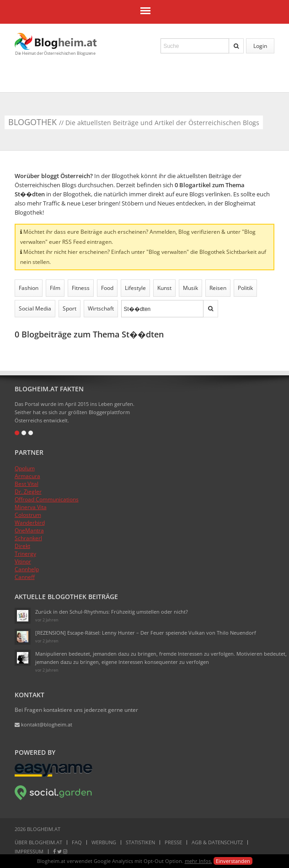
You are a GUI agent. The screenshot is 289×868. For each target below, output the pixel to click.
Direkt (22, 546)
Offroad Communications (47, 499)
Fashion (29, 288)
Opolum (25, 468)
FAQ (77, 842)
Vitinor (23, 561)
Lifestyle (135, 288)
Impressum (29, 851)
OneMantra (29, 530)
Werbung (104, 842)
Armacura (27, 476)
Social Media (35, 308)
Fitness (81, 288)
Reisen (218, 288)
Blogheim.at (56, 41)
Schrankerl (28, 538)
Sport (70, 308)
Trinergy (25, 554)
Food (107, 288)
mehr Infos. (198, 861)
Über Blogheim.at (38, 842)
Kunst (164, 288)
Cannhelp (27, 569)
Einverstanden (233, 861)
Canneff (25, 577)
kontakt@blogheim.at (43, 724)
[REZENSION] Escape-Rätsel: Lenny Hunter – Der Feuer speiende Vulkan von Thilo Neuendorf (146, 633)
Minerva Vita (31, 507)
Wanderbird (30, 523)
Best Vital (27, 484)
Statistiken (140, 842)
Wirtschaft (101, 308)
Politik (245, 288)
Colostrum (28, 515)
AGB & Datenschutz (217, 842)
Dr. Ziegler (28, 492)
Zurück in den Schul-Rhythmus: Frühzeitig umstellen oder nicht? (112, 612)
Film (55, 288)
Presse (173, 842)
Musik (190, 288)
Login (260, 46)
